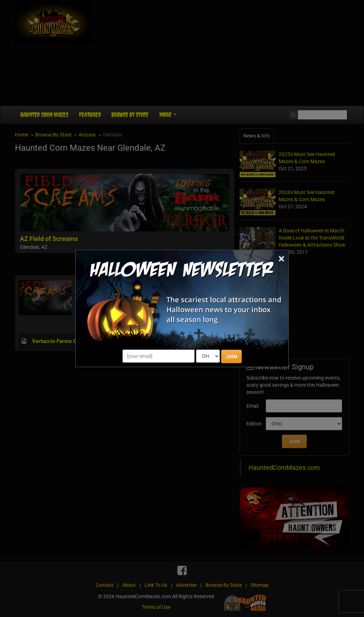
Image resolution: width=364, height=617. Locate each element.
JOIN (231, 356)
